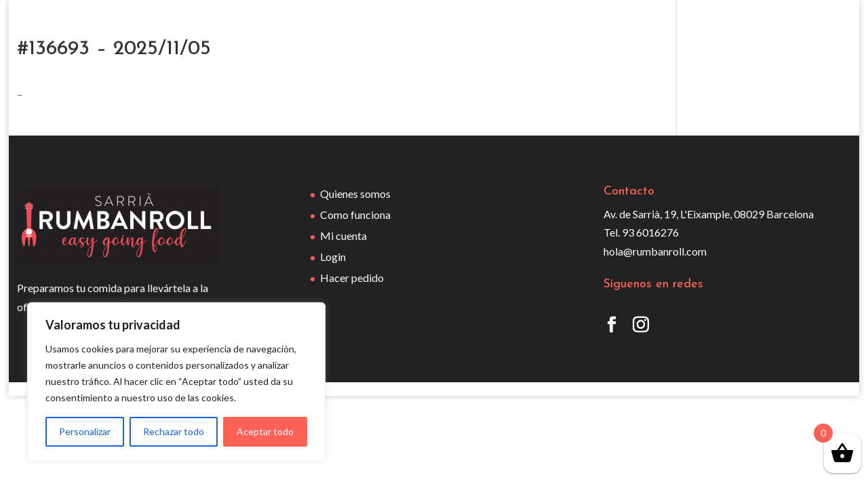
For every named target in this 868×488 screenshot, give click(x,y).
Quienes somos (355, 194)
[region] (176, 382)
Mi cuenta (343, 236)
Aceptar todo (265, 431)
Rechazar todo (174, 431)
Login (333, 257)
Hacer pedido (352, 278)
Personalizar (85, 431)
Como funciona (355, 215)
